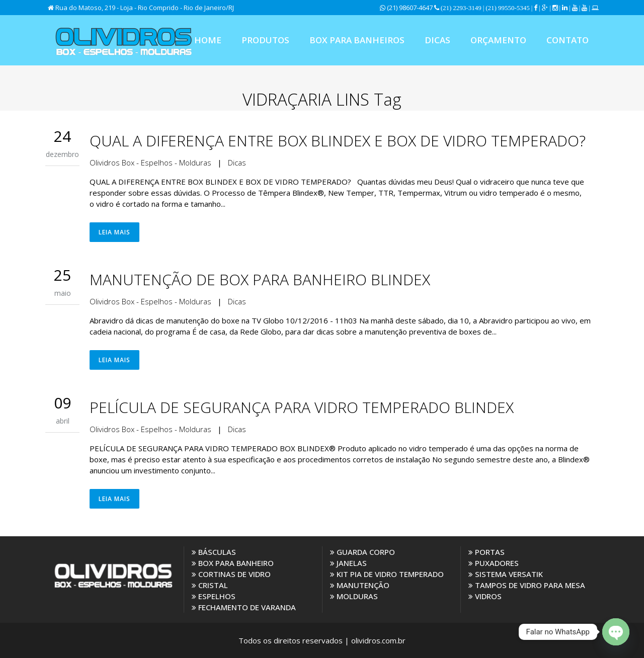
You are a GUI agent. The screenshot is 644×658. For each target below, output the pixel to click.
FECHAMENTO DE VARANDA (244, 607)
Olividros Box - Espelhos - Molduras (150, 162)
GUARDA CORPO (363, 552)
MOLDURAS (354, 596)
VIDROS (485, 596)
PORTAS (487, 552)
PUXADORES (494, 563)
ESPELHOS (214, 596)
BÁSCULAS (214, 552)
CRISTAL (210, 585)
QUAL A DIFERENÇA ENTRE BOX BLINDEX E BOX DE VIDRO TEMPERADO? (338, 141)
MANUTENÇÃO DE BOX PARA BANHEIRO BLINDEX (260, 279)
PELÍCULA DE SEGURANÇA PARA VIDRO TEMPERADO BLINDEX (302, 407)
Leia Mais (114, 232)
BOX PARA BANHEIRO (233, 563)
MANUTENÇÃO (360, 585)
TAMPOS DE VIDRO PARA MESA (527, 585)
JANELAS (348, 563)
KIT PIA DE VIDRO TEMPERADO (387, 574)
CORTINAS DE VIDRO (231, 574)
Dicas (237, 162)
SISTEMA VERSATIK (506, 574)
